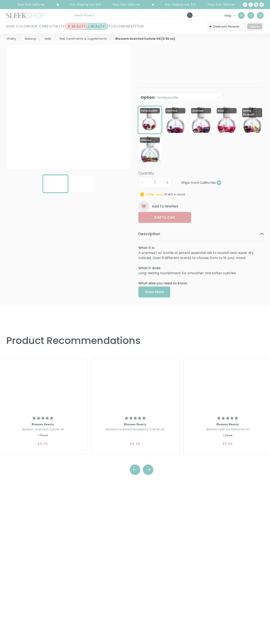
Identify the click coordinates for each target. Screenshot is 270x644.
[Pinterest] (262, 5)
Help (228, 15)
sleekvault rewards (227, 27)
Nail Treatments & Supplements (83, 39)
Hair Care (45, 29)
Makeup (30, 39)
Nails (48, 39)
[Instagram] (256, 5)
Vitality (78, 29)
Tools (156, 29)
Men (178, 29)
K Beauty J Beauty (111, 29)
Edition (201, 29)
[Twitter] (251, 5)
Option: (159, 111)
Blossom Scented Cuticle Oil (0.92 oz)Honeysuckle (197, 58)
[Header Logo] (26, 15)
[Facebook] (245, 5)
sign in (255, 29)
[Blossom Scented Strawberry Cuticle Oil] (135, 386)
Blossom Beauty (152, 47)
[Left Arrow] (135, 470)
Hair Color (13, 29)
